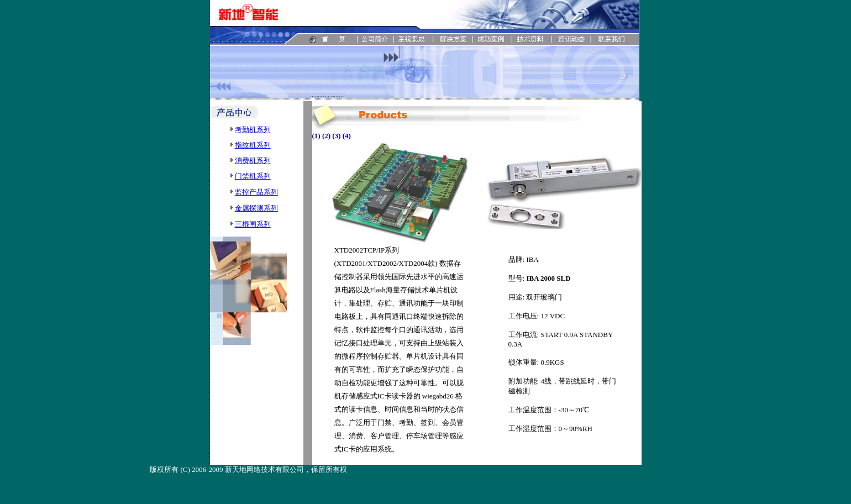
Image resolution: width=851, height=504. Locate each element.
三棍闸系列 (253, 224)
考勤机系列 (253, 130)
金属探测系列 (256, 208)
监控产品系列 (256, 192)
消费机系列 (253, 161)
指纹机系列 (253, 145)
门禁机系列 (253, 176)
